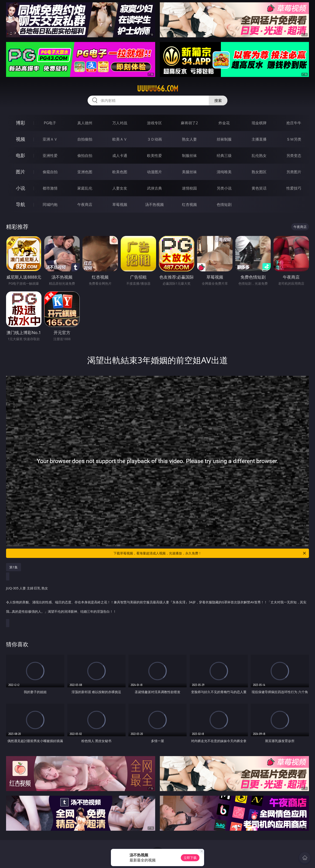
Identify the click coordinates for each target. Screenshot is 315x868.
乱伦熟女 (259, 156)
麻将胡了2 (189, 123)
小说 (21, 188)
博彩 (21, 123)
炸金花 (224, 123)
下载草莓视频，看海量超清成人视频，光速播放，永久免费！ (210, 553)
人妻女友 (120, 188)
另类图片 (294, 172)
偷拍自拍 (85, 156)
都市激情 (50, 188)
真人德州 (85, 123)
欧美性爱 (154, 156)
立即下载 (190, 858)
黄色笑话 (259, 188)
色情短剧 (224, 204)
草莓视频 (120, 204)
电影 (21, 155)
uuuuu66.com (158, 89)
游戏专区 (154, 123)
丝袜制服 (224, 139)
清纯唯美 (224, 172)
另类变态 (294, 156)
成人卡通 (120, 156)
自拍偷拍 (85, 139)
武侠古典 (154, 188)
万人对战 (120, 123)
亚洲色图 (85, 172)
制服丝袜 (189, 156)
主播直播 (259, 139)
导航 (21, 204)
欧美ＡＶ (120, 139)
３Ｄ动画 (154, 139)
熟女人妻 (189, 139)
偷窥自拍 (50, 172)
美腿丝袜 (189, 172)
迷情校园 (189, 188)
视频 (21, 139)
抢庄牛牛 (294, 123)
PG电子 (50, 123)
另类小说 (224, 188)
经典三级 (224, 156)
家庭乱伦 (85, 188)
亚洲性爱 (50, 156)
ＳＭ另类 (294, 139)
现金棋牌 (259, 123)
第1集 (14, 567)
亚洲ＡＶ (50, 139)
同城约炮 (50, 204)
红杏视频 (189, 204)
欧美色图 (120, 172)
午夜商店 (85, 204)
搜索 (218, 100)
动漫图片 (154, 172)
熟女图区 (259, 172)
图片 (21, 172)
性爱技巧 (294, 188)
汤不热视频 (154, 204)
